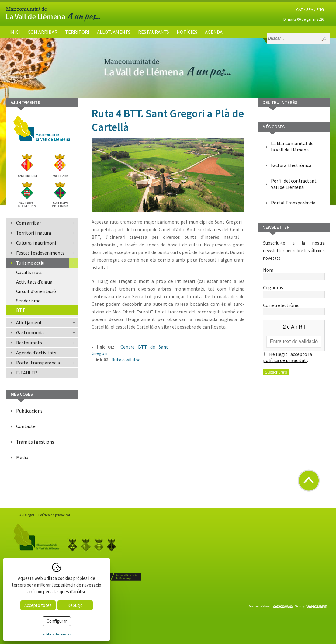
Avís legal (27, 515)
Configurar (57, 621)
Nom (294, 273)
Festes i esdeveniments (40, 253)
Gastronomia (30, 332)
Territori (77, 32)
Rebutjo (75, 605)
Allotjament (29, 322)
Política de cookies (57, 634)
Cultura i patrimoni (36, 243)
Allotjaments (114, 32)
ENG (320, 9)
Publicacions (29, 411)
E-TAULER (27, 373)
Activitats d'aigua (34, 282)
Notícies (187, 32)
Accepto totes (38, 605)
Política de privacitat (54, 515)
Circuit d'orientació (36, 291)
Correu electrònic (294, 308)
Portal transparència (38, 363)
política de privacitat (285, 360)
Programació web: (270, 606)
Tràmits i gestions (35, 442)
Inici (15, 32)
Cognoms (294, 291)
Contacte (26, 426)
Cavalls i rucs (29, 272)
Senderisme (28, 301)
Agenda (214, 32)
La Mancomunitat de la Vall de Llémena (292, 146)
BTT (21, 310)
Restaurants (154, 32)
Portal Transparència (293, 203)
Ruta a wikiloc (125, 360)
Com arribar (43, 32)
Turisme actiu (30, 263)
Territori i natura (34, 233)
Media (22, 457)
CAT (300, 9)
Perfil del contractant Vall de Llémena (294, 184)
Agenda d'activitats (36, 353)
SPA (310, 9)
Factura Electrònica (291, 165)
